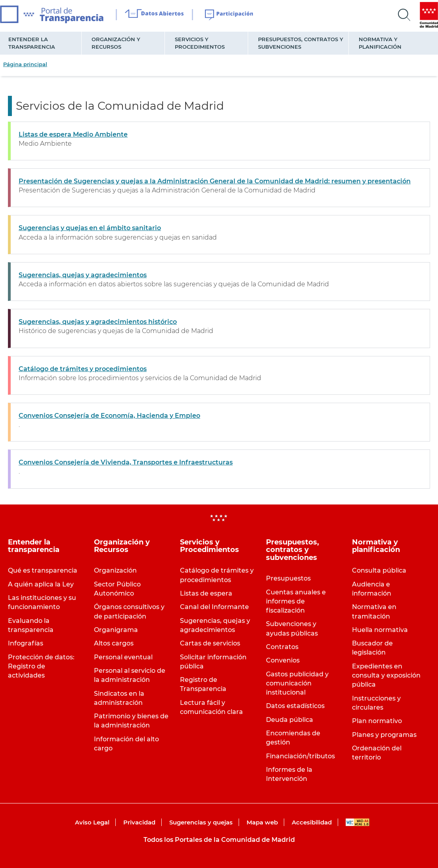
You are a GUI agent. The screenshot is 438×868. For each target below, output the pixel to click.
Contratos (282, 647)
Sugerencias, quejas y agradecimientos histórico (98, 322)
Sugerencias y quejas (201, 822)
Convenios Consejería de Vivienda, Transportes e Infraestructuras (126, 462)
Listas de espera (206, 593)
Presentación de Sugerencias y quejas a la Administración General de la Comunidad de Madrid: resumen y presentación (215, 181)
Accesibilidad (312, 822)
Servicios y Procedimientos (200, 43)
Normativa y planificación (380, 43)
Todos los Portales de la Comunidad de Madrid (219, 840)
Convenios (283, 660)
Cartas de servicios (210, 643)
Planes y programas (384, 735)
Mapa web (262, 822)
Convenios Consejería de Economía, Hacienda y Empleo (109, 416)
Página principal (25, 64)
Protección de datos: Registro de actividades (41, 666)
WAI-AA (358, 822)
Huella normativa (380, 630)
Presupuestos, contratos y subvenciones (301, 43)
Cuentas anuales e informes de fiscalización (296, 601)
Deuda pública (290, 720)
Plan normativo (377, 721)
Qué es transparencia (43, 570)
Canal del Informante (214, 607)
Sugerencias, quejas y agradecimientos (83, 275)
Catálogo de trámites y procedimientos (83, 369)
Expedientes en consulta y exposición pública (386, 675)
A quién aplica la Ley (41, 584)
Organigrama (116, 630)
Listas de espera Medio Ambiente (73, 134)
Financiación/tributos (300, 756)
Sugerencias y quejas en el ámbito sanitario (90, 228)
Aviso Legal (92, 822)
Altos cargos (114, 643)
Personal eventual (123, 657)
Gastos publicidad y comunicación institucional (297, 683)
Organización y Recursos (116, 43)
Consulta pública (379, 570)
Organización (115, 570)
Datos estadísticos (295, 706)
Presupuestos (288, 578)
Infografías (26, 643)
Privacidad (139, 822)
